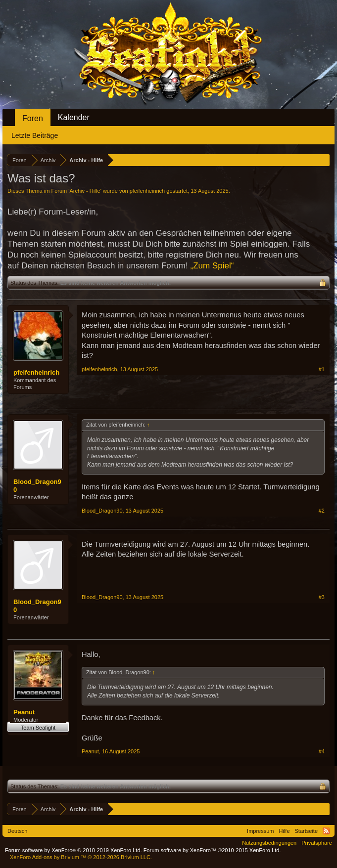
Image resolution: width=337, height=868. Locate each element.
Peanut (24, 712)
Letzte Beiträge (35, 135)
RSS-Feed (326, 831)
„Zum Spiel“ (212, 266)
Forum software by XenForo (73, 850)
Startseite (306, 831)
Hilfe (285, 831)
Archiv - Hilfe (85, 191)
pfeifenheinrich (147, 191)
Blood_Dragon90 (37, 486)
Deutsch (17, 831)
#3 (322, 597)
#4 (322, 751)
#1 (322, 369)
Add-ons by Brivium (81, 857)
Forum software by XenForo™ (212, 850)
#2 (322, 511)
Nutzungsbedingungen (269, 843)
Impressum (260, 831)
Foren (33, 118)
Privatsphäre (317, 843)
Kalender (74, 117)
